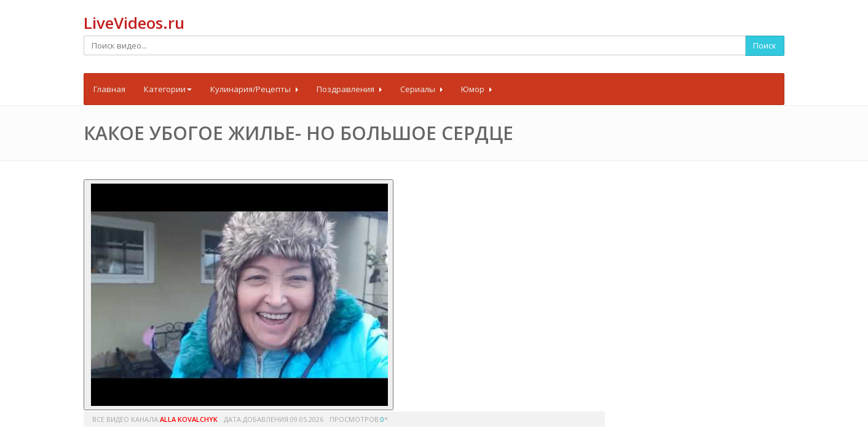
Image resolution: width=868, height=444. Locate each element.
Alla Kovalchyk (189, 419)
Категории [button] (168, 89)
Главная (109, 89)
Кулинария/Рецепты (254, 89)
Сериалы (421, 89)
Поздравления (349, 89)
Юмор (476, 89)
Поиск (765, 45)
